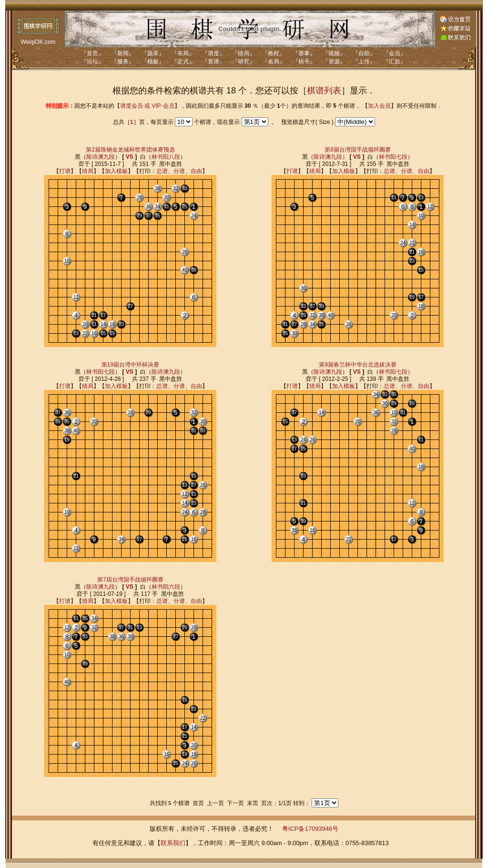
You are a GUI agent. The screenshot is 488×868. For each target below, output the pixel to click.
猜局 (88, 171)
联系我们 (173, 843)
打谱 (65, 171)
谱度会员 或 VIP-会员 (147, 106)
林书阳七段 (393, 157)
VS (130, 157)
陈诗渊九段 (101, 157)
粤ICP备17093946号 (310, 829)
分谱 (179, 171)
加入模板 (116, 171)
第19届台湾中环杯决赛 (130, 365)
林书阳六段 (166, 587)
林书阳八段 (166, 157)
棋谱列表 (324, 91)
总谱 (162, 171)
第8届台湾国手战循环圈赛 (358, 150)
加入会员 (379, 106)
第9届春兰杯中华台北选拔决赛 (358, 365)
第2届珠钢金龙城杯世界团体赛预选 (130, 150)
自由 (196, 171)
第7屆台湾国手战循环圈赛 (130, 580)
